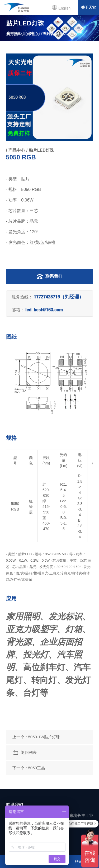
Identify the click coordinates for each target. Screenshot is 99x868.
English (61, 7)
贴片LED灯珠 (54, 33)
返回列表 (25, 753)
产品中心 (31, 33)
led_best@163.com (44, 310)
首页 (12, 33)
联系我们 (49, 277)
